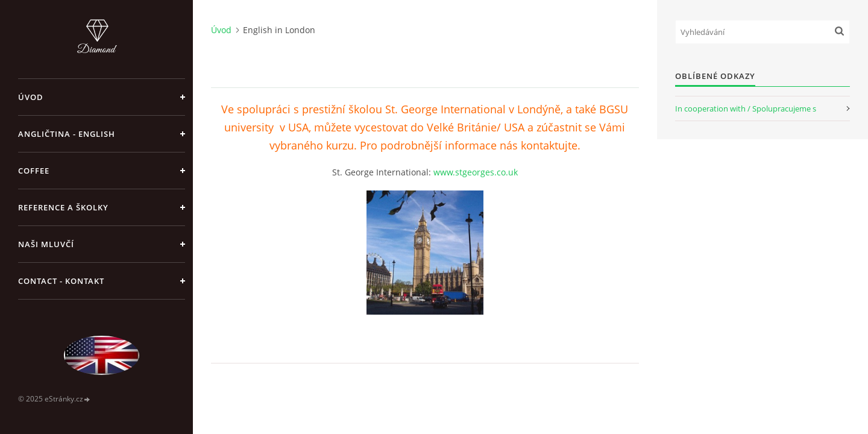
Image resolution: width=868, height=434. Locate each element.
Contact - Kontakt (61, 281)
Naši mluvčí (46, 244)
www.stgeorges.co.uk (476, 172)
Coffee (34, 171)
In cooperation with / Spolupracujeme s (746, 108)
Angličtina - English (67, 134)
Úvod (31, 97)
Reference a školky (63, 207)
